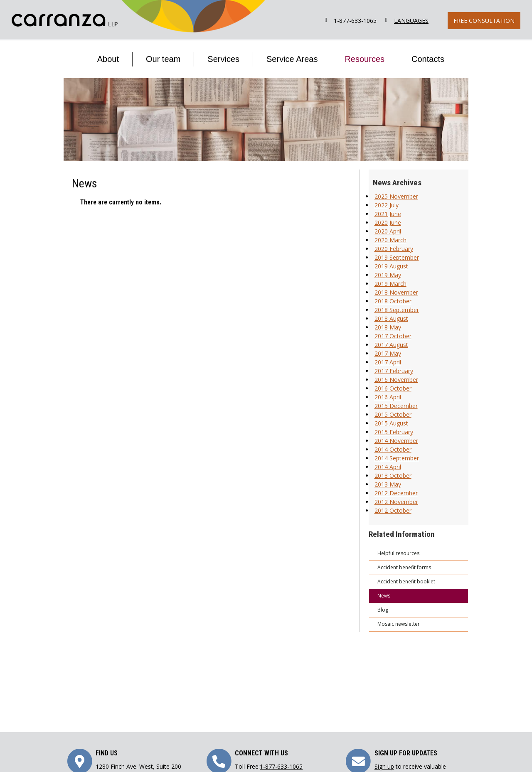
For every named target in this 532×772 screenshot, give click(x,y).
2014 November (396, 441)
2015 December (396, 406)
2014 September (397, 458)
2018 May (388, 327)
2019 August (391, 266)
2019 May (388, 275)
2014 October (393, 449)
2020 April (388, 231)
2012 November (396, 502)
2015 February (394, 432)
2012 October (393, 510)
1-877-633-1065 (355, 21)
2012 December (396, 493)
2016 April (388, 397)
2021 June (388, 214)
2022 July (387, 205)
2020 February (394, 249)
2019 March (390, 284)
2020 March (390, 240)
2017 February (394, 371)
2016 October (393, 388)
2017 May (388, 353)
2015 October (393, 414)
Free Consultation (484, 21)
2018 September (397, 310)
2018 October (393, 301)
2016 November (396, 380)
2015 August (391, 423)
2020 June (388, 223)
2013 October (393, 476)
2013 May (388, 484)
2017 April (388, 362)
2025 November (396, 196)
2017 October (393, 336)
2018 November (396, 292)
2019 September (397, 257)
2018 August (391, 318)
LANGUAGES (411, 21)
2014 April (388, 467)
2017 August (391, 345)
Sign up (384, 766)
